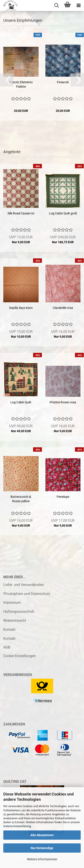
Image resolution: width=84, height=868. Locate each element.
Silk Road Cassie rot (21, 213)
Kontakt (9, 630)
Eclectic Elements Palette (21, 84)
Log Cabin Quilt (21, 402)
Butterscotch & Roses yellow (21, 499)
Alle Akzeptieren (42, 835)
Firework (63, 82)
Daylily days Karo (21, 308)
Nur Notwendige (42, 848)
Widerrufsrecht (15, 621)
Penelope (63, 497)
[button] (7, 80)
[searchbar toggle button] (56, 5)
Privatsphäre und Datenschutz (27, 594)
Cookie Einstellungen (20, 656)
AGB (7, 647)
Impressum (12, 603)
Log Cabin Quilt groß (63, 213)
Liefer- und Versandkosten (24, 585)
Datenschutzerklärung (17, 826)
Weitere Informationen (42, 859)
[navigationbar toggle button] (78, 5)
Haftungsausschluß (19, 612)
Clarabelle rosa (63, 308)
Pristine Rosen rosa (63, 402)
